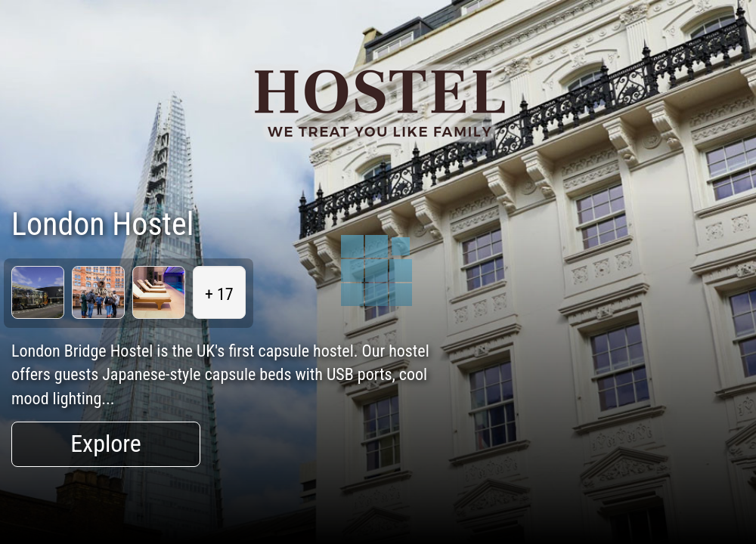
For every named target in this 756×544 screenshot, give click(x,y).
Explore (106, 444)
